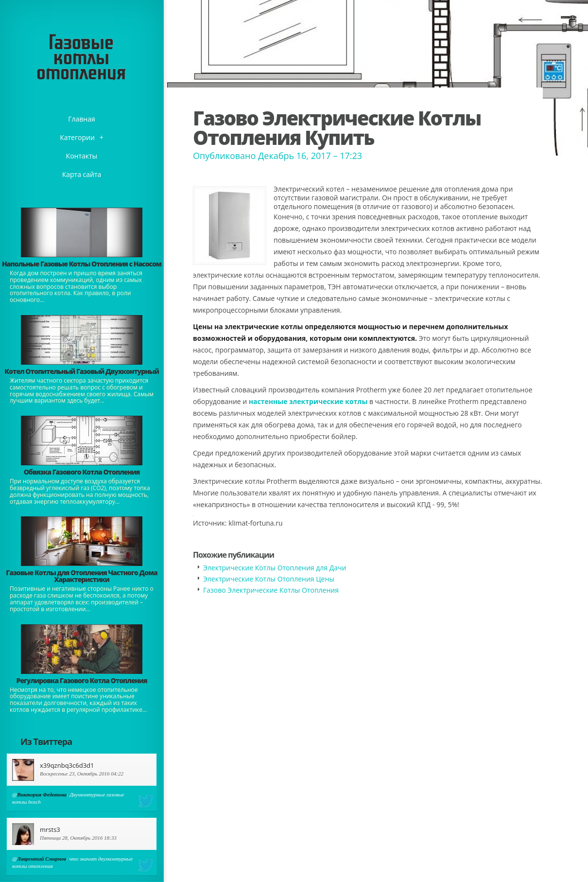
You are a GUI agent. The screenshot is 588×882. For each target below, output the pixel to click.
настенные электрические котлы (308, 401)
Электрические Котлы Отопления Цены (269, 579)
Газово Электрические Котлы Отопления (271, 590)
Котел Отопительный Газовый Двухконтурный (81, 371)
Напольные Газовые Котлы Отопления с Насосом (82, 264)
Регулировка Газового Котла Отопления (82, 680)
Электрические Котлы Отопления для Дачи (275, 568)
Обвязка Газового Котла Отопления (82, 472)
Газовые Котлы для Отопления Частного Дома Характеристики (81, 576)
